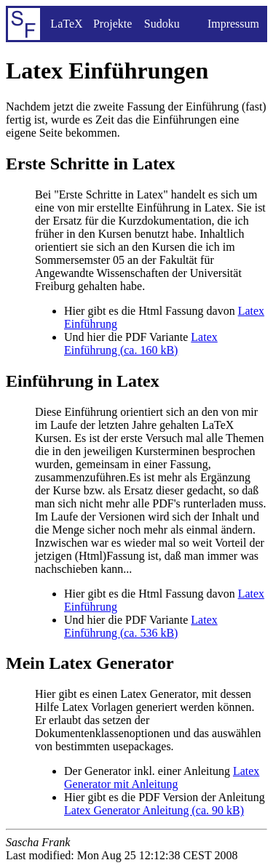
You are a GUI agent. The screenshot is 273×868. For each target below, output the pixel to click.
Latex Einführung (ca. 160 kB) (141, 343)
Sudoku (162, 24)
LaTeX (66, 24)
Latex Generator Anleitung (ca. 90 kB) (154, 810)
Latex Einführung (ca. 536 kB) (141, 626)
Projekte (112, 24)
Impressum (233, 24)
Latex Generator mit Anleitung (162, 777)
